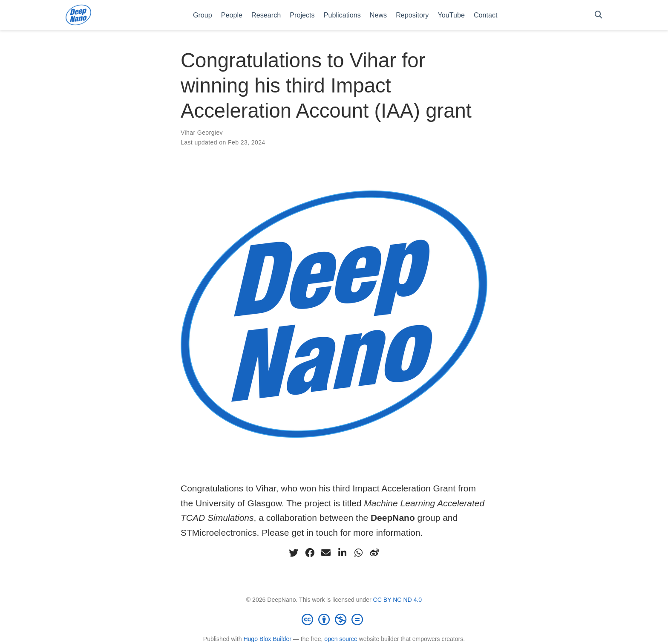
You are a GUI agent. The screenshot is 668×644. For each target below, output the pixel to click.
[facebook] (310, 553)
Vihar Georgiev (202, 133)
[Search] (599, 15)
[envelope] (326, 553)
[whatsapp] (358, 553)
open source (341, 639)
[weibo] (374, 553)
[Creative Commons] (334, 619)
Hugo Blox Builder (267, 639)
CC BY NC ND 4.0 (398, 600)
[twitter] (294, 553)
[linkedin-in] (342, 553)
